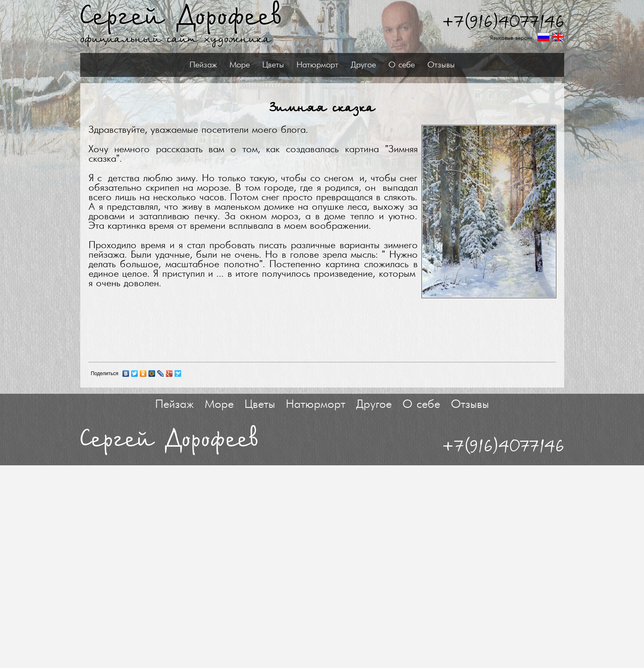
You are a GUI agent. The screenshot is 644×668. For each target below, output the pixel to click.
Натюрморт (317, 65)
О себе (402, 65)
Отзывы (441, 65)
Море (240, 65)
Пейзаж (203, 65)
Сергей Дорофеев (181, 17)
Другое (363, 65)
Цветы (273, 65)
